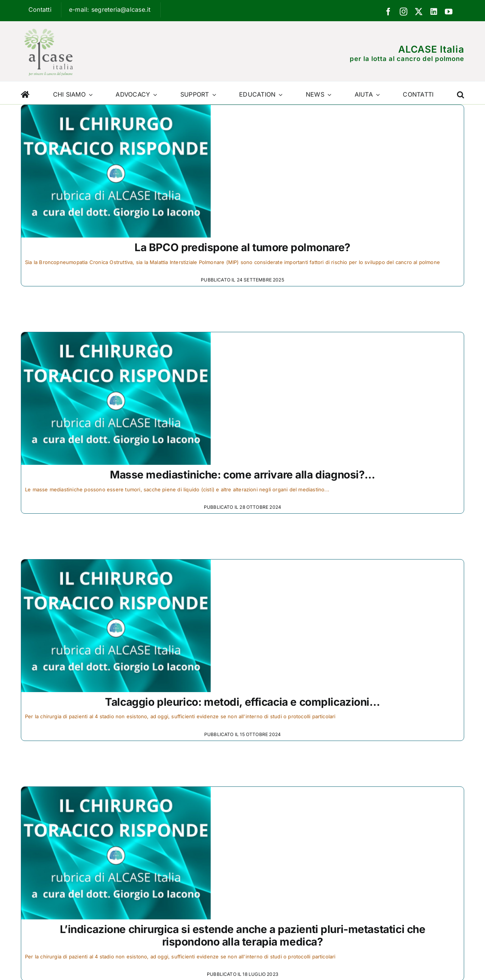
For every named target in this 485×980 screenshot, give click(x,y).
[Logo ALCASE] (48, 27)
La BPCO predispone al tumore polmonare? (242, 247)
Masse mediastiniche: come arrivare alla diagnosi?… (242, 475)
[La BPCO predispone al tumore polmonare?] (116, 110)
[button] (461, 93)
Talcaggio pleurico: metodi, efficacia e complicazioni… (242, 702)
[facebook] (388, 12)
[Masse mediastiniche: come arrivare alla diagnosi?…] (116, 337)
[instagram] (404, 12)
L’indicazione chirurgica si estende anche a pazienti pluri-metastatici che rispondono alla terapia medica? (243, 936)
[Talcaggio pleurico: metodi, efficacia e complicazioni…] (116, 564)
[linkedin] (434, 12)
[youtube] (449, 12)
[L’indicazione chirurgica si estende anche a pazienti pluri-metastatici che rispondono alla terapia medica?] (116, 792)
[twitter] (419, 12)
